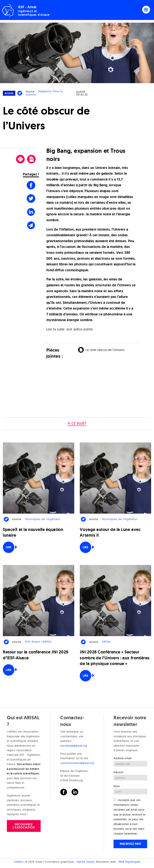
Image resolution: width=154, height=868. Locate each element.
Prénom (118, 772)
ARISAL (106, 642)
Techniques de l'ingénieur (43, 519)
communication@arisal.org (77, 763)
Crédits (18, 862)
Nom (117, 786)
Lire (9, 547)
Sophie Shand (85, 862)
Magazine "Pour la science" (44, 93)
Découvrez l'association (24, 826)
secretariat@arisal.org (74, 746)
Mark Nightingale (129, 862)
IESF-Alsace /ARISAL (38, 642)
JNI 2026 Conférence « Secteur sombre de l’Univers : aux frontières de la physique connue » (115, 658)
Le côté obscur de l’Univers (105, 350)
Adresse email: (123, 758)
